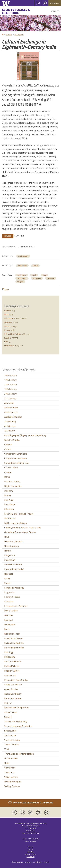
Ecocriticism (10, 505)
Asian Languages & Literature (16, 11)
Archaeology (10, 421)
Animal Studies (11, 408)
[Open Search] (45, 3)
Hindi (34, 275)
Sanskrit (8, 338)
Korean (7, 330)
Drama (8, 495)
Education (9, 509)
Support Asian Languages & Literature (30, 803)
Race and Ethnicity (13, 694)
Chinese (8, 311)
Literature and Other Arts (16, 606)
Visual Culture (11, 777)
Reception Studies (13, 698)
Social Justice (10, 731)
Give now (55, 3)
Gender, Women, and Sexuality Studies (23, 528)
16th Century (11, 375)
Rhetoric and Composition (17, 708)
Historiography (12, 546)
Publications (19, 35)
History (8, 551)
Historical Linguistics (14, 542)
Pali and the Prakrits (12, 334)
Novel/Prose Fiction (14, 638)
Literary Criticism (12, 597)
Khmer (7, 326)
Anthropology (11, 412)
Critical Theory (11, 468)
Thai (6, 749)
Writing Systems (12, 786)
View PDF (8, 236)
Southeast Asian (12, 740)
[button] (28, 66)
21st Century (10, 398)
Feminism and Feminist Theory (19, 514)
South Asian (22, 275)
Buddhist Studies (12, 440)
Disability (9, 491)
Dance (7, 477)
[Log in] (38, 3)
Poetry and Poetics (13, 662)
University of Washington (26, 862)
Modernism (10, 625)
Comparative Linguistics (16, 454)
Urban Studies (11, 758)
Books (35, 266)
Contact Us (31, 857)
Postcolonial (10, 675)
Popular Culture (12, 671)
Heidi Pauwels (23, 256)
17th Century (11, 380)
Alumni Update (30, 854)
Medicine (9, 615)
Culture (8, 472)
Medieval (9, 620)
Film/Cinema (10, 518)
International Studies (14, 569)
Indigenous (10, 555)
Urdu (44, 275)
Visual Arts (9, 772)
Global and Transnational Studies (20, 532)
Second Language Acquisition (18, 726)
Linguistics (9, 592)
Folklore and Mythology (16, 523)
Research (9, 35)
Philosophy (10, 657)
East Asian (9, 500)
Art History (37, 278)
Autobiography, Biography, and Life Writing (25, 435)
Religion (20, 282)
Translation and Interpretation (19, 754)
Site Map (31, 852)
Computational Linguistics (17, 463)
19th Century (11, 389)
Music (7, 629)
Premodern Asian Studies (16, 680)
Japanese (8, 322)
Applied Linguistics (13, 417)
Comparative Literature (15, 458)
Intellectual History (13, 565)
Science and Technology (16, 722)
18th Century (22, 278)
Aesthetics (9, 403)
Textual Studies (12, 745)
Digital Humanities (13, 486)
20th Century (11, 394)
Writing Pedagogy (13, 782)
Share (6, 289)
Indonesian (9, 318)
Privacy (31, 847)
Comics (8, 449)
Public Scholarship (13, 685)
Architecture (10, 426)
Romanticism (10, 712)
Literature (51, 278)
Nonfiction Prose (12, 634)
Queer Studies (11, 689)
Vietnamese (9, 346)
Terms (31, 849)
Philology (9, 652)
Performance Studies (14, 648)
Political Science (12, 666)
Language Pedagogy (14, 588)
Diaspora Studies (12, 481)
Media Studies (11, 611)
